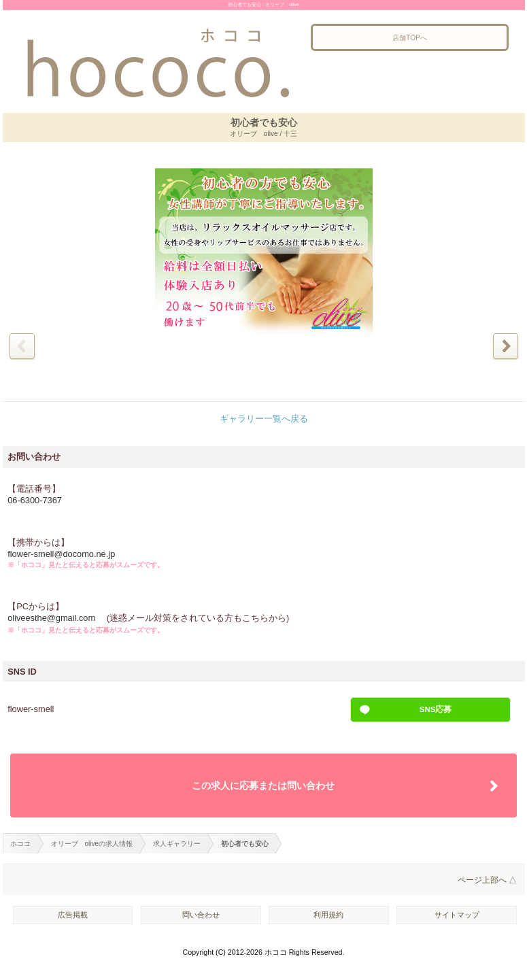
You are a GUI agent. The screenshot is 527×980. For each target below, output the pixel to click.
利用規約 (328, 915)
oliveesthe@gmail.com (52, 618)
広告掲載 (73, 915)
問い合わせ (201, 915)
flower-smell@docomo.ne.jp (61, 554)
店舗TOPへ (410, 38)
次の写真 (506, 346)
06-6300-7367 (35, 500)
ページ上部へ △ (487, 880)
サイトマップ (457, 915)
